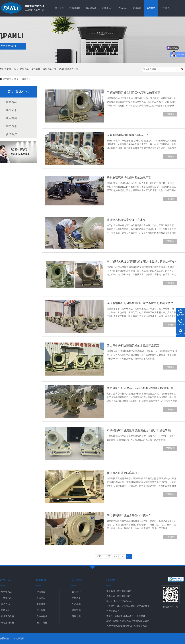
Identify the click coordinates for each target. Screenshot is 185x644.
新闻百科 (27, 79)
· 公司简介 (76, 592)
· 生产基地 (76, 604)
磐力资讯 (11, 126)
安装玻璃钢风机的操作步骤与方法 (128, 135)
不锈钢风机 (107, 8)
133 (129, 556)
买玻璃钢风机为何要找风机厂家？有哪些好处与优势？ (140, 303)
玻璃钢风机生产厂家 (68, 69)
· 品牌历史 (76, 598)
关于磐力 (165, 8)
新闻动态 (151, 8)
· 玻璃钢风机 (6, 592)
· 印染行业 (40, 592)
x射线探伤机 (18, 639)
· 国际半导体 (41, 623)
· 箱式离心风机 (7, 616)
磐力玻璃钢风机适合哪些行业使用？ (129, 515)
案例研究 (41, 580)
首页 (17, 79)
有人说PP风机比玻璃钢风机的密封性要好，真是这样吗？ (142, 262)
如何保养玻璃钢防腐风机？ (123, 473)
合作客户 (11, 134)
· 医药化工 (40, 598)
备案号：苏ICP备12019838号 (120, 616)
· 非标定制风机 (7, 623)
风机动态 (11, 110)
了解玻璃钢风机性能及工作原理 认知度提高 (134, 93)
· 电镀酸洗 (40, 604)
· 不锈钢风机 (6, 598)
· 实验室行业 (41, 616)
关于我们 (76, 580)
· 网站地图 (76, 616)
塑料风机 (36, 69)
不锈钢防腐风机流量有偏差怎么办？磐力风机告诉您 (139, 430)
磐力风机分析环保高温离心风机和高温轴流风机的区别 (140, 388)
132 (122, 556)
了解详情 (170, 114)
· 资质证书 (76, 610)
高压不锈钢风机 (21, 69)
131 (116, 556)
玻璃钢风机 (75, 8)
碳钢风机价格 (49, 69)
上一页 (107, 556)
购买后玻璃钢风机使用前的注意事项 (129, 177)
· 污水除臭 (40, 610)
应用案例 (137, 8)
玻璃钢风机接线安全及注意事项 (126, 220)
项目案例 (11, 118)
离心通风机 (91, 8)
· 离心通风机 (6, 604)
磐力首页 (60, 8)
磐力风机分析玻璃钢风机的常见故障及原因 (133, 346)
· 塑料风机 (5, 610)
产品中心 (123, 8)
